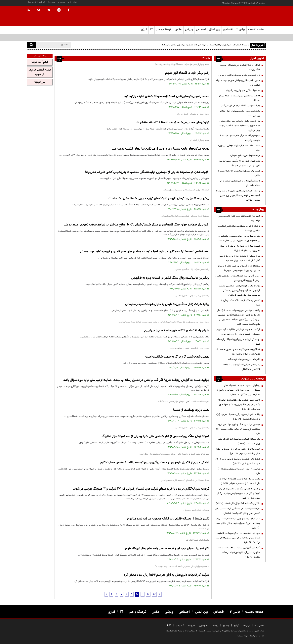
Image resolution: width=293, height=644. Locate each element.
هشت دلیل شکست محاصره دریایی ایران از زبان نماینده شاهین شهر (238, 461)
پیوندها (52, 2)
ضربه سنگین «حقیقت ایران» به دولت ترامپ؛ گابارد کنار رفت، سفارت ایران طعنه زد (239, 258)
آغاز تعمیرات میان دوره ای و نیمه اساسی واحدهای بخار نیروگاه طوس (166, 549)
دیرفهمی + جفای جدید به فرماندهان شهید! (239, 471)
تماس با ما (72, 2)
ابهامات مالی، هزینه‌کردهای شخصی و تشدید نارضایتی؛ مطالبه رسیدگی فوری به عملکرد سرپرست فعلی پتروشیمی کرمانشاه (240, 290)
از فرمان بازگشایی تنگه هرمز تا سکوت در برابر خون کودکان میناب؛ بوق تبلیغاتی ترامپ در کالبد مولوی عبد (238, 493)
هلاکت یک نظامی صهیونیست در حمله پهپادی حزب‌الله (239, 98)
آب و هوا (32, 2)
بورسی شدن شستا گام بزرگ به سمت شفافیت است (177, 357)
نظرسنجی (203, 626)
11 (143, 594)
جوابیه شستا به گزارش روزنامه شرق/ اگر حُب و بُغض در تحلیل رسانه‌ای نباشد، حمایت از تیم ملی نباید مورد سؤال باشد (136, 380)
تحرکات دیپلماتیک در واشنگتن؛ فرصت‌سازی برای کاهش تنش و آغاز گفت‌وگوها (238, 511)
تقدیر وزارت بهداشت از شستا (191, 410)
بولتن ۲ (241, 30)
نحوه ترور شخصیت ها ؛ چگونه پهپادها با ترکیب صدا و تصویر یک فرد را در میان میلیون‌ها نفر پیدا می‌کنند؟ (238, 538)
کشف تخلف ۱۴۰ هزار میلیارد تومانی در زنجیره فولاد (239, 148)
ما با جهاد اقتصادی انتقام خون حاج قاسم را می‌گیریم (177, 331)
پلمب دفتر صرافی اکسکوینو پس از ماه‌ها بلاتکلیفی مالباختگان (242, 367)
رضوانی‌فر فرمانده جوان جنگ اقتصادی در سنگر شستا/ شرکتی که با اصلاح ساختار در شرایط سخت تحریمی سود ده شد (137, 225)
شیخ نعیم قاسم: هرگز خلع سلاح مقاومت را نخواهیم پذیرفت (240, 138)
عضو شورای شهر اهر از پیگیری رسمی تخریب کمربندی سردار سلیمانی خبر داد (240, 163)
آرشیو (236, 626)
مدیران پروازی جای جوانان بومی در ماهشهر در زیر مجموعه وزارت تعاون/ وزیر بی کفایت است (239, 238)
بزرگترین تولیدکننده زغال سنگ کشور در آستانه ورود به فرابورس (170, 278)
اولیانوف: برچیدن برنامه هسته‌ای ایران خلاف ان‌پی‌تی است (240, 113)
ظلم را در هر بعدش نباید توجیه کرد (244, 359)
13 (154, 594)
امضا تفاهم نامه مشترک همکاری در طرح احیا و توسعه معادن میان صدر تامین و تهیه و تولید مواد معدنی (145, 252)
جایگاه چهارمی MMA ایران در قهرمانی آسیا (241, 106)
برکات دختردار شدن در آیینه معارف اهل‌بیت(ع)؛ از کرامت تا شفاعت (238, 417)
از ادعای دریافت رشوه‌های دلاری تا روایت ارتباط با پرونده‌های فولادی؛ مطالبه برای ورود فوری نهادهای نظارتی (238, 195)
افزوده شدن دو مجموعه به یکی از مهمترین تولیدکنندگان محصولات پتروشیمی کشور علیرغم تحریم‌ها (147, 172)
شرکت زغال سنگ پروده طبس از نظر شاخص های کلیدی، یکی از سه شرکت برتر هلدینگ (155, 436)
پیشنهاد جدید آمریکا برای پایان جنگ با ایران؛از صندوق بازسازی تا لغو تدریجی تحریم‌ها (239, 268)
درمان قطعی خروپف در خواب (40, 72)
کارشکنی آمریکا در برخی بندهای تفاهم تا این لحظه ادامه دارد (240, 183)
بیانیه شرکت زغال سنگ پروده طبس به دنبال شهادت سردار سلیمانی (167, 304)
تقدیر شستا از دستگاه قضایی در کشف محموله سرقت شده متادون (168, 519)
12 (148, 594)
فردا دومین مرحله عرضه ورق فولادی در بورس (239, 75)
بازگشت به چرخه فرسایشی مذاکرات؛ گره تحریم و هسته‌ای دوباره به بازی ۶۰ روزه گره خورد (238, 332)
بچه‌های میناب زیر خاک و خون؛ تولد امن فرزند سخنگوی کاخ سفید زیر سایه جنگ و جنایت (238, 429)
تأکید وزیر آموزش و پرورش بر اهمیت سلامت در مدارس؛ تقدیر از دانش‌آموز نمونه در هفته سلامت (238, 552)
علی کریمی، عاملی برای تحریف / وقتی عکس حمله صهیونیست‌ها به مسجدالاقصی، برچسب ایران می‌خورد (239, 126)
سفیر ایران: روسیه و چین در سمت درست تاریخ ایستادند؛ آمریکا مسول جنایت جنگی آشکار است (238, 523)
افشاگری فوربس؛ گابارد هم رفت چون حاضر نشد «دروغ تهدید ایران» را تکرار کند (238, 352)
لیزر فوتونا (40, 82)
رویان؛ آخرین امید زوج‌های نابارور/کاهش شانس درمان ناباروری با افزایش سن (238, 278)
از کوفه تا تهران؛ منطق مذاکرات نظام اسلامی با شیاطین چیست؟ (239, 228)
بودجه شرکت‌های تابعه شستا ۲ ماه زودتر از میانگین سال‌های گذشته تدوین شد (161, 149)
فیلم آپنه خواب (40, 62)
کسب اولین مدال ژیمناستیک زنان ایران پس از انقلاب (239, 173)
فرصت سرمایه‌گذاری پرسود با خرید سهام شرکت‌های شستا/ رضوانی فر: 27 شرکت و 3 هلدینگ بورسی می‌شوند (141, 489)
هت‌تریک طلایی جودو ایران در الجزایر (243, 90)
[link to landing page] (246, 16)
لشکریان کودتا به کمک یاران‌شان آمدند (238, 503)
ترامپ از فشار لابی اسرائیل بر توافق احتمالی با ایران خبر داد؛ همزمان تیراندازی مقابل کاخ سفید (205, 45)
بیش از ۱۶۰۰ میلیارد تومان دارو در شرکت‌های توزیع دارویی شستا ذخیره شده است (159, 198)
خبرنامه (42, 2)
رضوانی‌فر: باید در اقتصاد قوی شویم (187, 73)
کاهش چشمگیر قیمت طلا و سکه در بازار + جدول (241, 303)
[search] (31, 45)
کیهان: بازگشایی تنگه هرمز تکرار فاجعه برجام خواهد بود (239, 218)
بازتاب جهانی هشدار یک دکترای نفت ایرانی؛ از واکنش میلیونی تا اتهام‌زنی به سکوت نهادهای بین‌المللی (239, 405)
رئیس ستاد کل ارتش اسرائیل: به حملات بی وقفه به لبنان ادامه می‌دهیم (238, 451)
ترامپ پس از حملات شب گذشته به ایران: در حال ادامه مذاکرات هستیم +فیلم (240, 481)
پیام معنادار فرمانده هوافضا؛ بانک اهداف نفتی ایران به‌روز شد (239, 441)
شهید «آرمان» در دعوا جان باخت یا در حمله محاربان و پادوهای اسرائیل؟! (240, 248)
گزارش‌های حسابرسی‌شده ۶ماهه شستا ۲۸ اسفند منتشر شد (172, 123)
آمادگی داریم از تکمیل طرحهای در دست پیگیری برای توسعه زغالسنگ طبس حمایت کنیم (155, 463)
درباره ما (61, 2)
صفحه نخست (256, 30)
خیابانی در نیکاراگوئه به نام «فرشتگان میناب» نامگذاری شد (240, 67)
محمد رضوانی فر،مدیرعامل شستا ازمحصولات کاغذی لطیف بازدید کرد (167, 96)
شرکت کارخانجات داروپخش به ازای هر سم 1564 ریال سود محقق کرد (166, 575)
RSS (169, 626)
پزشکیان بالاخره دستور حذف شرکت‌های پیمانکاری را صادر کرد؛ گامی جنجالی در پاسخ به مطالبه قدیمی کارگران (238, 390)
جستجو (226, 626)
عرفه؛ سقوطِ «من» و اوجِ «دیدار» (245, 156)
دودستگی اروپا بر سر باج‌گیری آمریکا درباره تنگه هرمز (238, 342)
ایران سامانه (243, 636)
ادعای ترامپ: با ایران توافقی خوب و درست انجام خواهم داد (238, 83)
